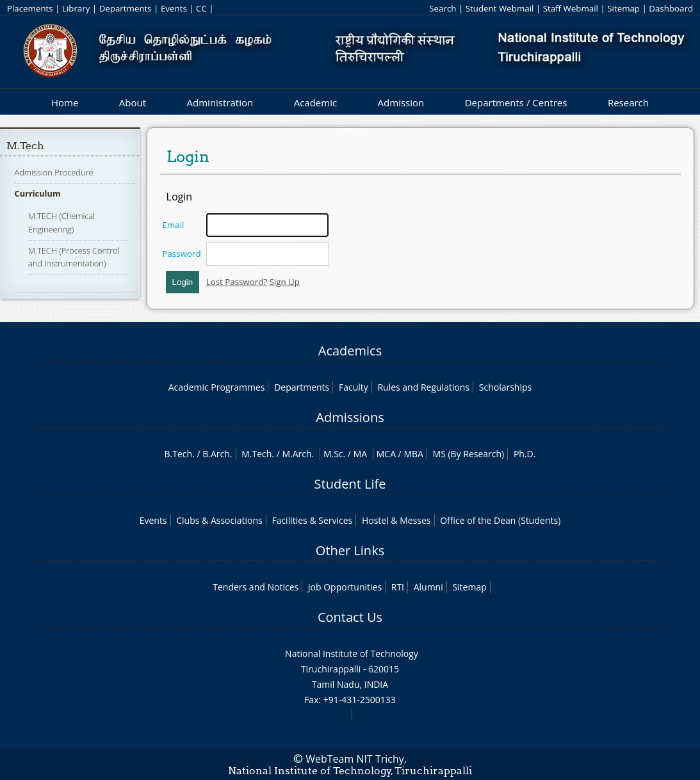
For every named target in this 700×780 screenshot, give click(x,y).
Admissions (350, 417)
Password (182, 254)
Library (76, 8)
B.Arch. (217, 454)
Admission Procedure (54, 172)
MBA (413, 454)
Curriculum (38, 193)
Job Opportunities (345, 587)
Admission (401, 102)
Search (443, 8)
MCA (386, 454)
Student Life (350, 484)
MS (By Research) (469, 454)
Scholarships (505, 387)
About (133, 102)
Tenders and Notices (256, 587)
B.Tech (179, 454)
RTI (398, 587)
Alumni (428, 587)
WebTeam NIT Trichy (355, 759)
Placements (30, 8)
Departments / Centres (516, 102)
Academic (315, 102)
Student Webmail (500, 8)
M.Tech (25, 146)
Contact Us (350, 617)
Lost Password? (237, 282)
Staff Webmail (571, 8)
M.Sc (333, 454)
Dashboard (671, 8)
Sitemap (623, 8)
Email (174, 225)
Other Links (350, 550)
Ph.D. (525, 454)
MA (360, 454)
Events (174, 8)
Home (65, 102)
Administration (220, 102)
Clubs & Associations (219, 520)
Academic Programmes (217, 387)
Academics (350, 351)
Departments (126, 8)
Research (628, 102)
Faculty (354, 387)
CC (201, 8)
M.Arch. (298, 454)
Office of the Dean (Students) (500, 520)
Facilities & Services (312, 520)
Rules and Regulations (423, 387)
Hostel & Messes (396, 520)
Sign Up (285, 282)
